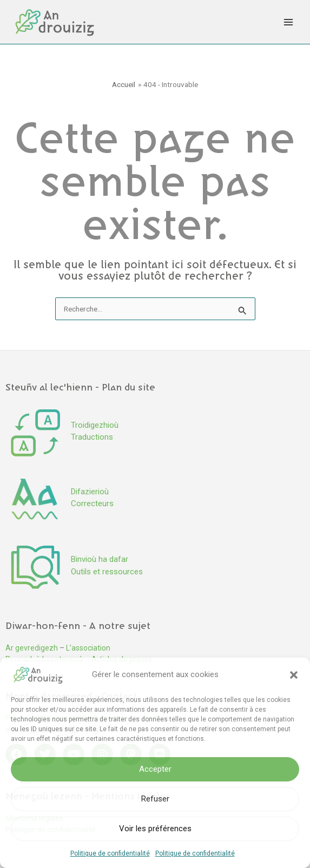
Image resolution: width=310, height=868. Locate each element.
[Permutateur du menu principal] (289, 22)
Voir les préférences (155, 829)
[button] (294, 675)
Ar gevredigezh (32, 648)
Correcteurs (92, 503)
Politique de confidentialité (110, 853)
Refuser (155, 799)
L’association (88, 648)
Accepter (155, 769)
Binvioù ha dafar (100, 559)
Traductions (92, 437)
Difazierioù (90, 492)
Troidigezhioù (95, 425)
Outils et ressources (107, 572)
